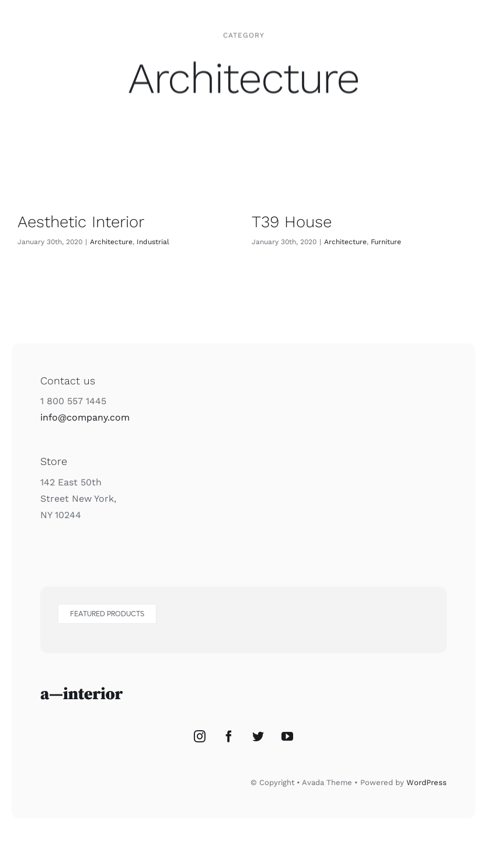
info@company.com (85, 417)
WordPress (427, 782)
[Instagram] (200, 737)
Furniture (386, 242)
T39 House (292, 222)
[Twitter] (258, 737)
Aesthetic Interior (81, 222)
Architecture (111, 242)
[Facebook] (229, 737)
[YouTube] (287, 737)
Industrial (153, 242)
